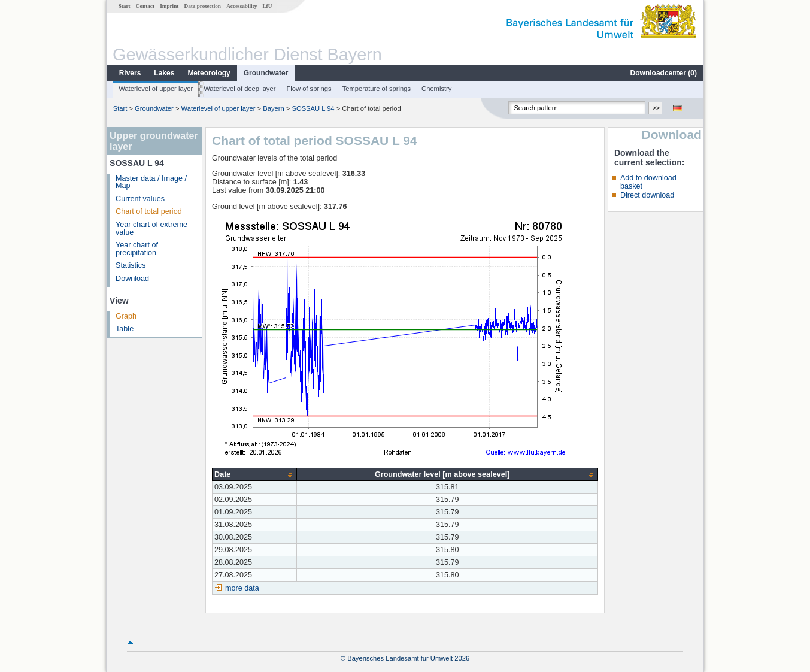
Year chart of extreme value (151, 228)
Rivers (130, 73)
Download (132, 279)
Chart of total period (149, 211)
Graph (126, 316)
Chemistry (436, 89)
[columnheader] (255, 475)
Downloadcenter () (664, 73)
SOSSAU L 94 (313, 108)
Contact (145, 6)
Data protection (203, 6)
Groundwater (266, 73)
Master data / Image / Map (151, 182)
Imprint (169, 6)
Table (125, 329)
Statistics (131, 265)
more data (242, 588)
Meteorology (209, 73)
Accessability (242, 6)
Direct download (647, 195)
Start (125, 6)
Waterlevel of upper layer (156, 89)
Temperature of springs (377, 89)
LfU (267, 6)
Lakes (164, 73)
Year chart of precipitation (137, 249)
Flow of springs (309, 89)
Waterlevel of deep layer (239, 89)
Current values (140, 199)
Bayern (273, 108)
